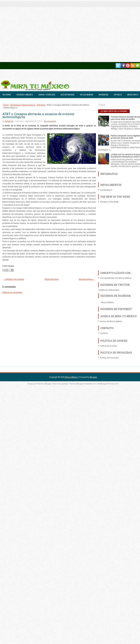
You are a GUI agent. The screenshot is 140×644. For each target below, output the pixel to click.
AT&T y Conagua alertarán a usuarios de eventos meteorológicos (38, 115)
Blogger (93, 377)
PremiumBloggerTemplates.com (83, 384)
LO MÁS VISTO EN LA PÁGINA (114, 111)
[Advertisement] (31, 31)
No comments (50, 121)
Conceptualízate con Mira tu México (116, 278)
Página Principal (52, 279)
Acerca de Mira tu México (111, 321)
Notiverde (7, 95)
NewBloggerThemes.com (108, 384)
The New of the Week (109, 202)
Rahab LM (9, 121)
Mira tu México (108, 302)
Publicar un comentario (12, 292)
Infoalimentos (106, 190)
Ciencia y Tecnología (47, 95)
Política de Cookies (108, 346)
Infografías (104, 95)
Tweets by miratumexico (109, 290)
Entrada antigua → (87, 279)
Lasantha (64, 384)
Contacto (104, 333)
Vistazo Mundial (87, 95)
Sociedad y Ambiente (25, 95)
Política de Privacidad (109, 358)
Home (6, 105)
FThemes (40, 384)
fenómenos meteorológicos (23, 105)
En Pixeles (118, 95)
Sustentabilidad (67, 95)
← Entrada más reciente (14, 279)
